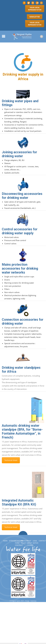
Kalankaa (33, 601)
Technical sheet (11, 460)
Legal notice (35, 542)
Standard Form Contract (19, 543)
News (5, 541)
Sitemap (12, 541)
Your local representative (35, 9)
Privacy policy (24, 542)
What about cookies (30, 543)
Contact (42, 541)
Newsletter (35, 17)
